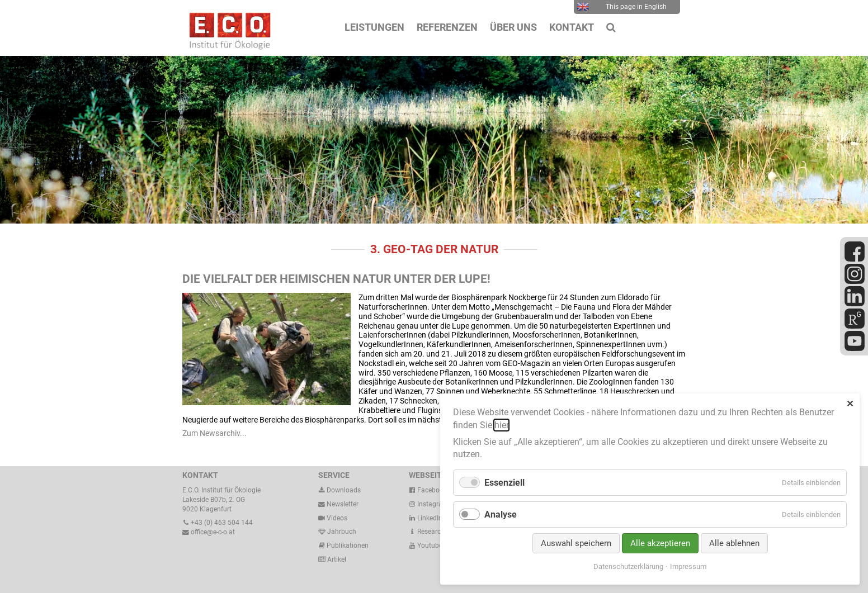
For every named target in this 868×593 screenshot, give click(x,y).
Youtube (426, 545)
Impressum (688, 566)
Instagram (429, 504)
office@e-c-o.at (209, 532)
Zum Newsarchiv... (214, 433)
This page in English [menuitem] (622, 7)
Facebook (428, 490)
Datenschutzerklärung (628, 566)
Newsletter (338, 504)
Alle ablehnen (734, 543)
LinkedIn (426, 518)
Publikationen (347, 545)
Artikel (336, 559)
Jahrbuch (337, 532)
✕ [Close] (850, 404)
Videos (337, 518)
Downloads (339, 490)
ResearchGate (434, 532)
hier (501, 425)
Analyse (501, 514)
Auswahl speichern (576, 543)
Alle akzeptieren (660, 543)
